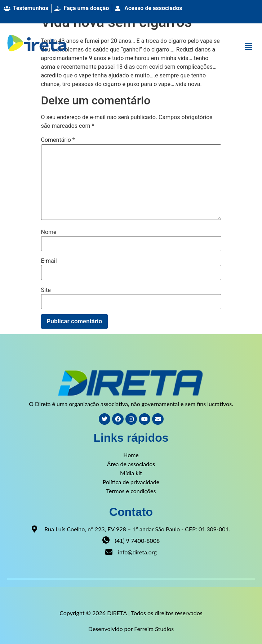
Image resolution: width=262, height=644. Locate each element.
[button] (249, 47)
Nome (49, 232)
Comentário (58, 140)
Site (46, 290)
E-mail (49, 261)
